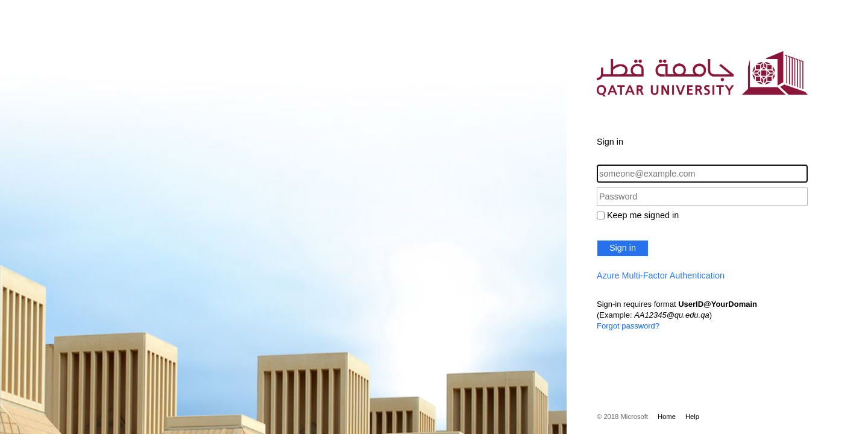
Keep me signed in (643, 215)
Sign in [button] (623, 248)
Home (667, 417)
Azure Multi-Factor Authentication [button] (661, 275)
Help (692, 417)
